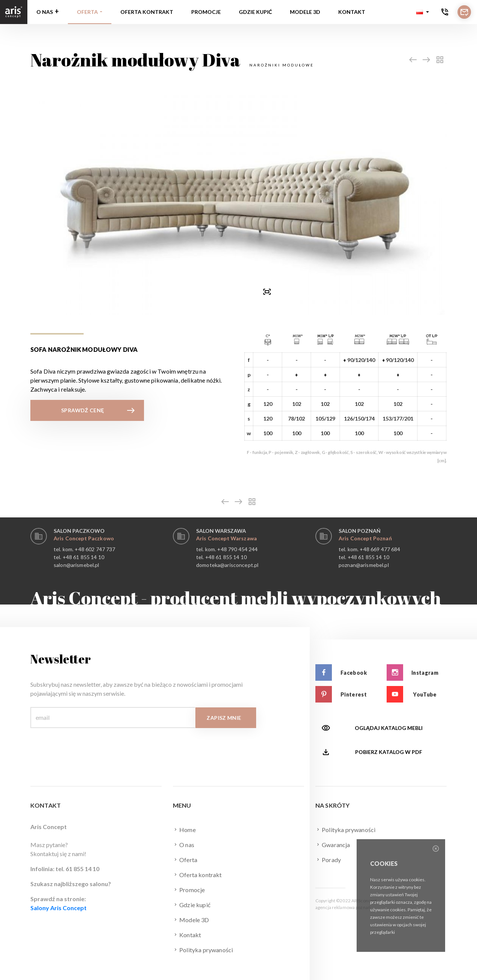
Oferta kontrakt (147, 12)
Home (184, 829)
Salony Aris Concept (58, 908)
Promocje (206, 12)
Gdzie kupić (255, 12)
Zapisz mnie (224, 718)
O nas (45, 12)
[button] (423, 12)
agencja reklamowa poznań (343, 907)
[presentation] (210, 291)
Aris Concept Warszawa (226, 538)
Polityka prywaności (203, 950)
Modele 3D (305, 12)
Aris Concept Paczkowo (84, 538)
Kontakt (352, 12)
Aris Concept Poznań (365, 538)
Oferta (87, 12)
